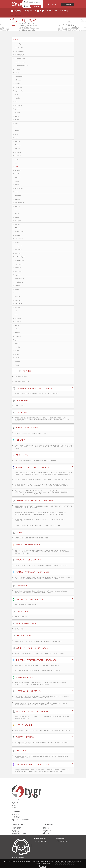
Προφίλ (15, 802)
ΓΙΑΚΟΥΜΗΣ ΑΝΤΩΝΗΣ (21, 376)
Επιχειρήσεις (19, 11)
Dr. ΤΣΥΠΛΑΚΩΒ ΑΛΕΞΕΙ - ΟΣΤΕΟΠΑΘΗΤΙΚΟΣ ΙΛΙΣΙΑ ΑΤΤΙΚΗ (31, 538)
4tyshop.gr (46, 827)
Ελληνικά (67, 4)
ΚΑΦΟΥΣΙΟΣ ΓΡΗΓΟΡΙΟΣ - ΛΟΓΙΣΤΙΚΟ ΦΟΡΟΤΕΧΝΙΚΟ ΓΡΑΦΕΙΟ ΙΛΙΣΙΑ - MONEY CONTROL (40, 653)
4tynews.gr (46, 829)
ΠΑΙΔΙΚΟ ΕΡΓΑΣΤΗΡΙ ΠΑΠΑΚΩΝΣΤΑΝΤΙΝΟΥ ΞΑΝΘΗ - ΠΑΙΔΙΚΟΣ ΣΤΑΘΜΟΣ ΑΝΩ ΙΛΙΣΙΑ (39, 641)
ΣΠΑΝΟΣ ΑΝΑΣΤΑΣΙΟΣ (21, 617)
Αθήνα (15, 40)
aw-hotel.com (47, 830)
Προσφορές (17, 818)
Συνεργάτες (17, 804)
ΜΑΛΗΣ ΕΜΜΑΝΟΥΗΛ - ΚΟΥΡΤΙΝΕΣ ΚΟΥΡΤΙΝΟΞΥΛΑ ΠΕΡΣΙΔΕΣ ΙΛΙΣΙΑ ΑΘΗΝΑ (37, 394)
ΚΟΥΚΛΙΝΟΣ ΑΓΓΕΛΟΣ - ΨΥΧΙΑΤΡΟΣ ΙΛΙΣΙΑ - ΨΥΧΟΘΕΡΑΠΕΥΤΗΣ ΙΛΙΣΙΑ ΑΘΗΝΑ (37, 666)
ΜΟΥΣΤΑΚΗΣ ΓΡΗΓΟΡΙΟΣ (22, 382)
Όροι (14, 806)
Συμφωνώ (43, 866)
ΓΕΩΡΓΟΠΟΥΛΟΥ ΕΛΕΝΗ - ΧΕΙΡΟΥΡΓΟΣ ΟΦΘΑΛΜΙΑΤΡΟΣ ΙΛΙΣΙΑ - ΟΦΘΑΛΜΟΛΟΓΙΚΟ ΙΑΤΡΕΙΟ (41, 565)
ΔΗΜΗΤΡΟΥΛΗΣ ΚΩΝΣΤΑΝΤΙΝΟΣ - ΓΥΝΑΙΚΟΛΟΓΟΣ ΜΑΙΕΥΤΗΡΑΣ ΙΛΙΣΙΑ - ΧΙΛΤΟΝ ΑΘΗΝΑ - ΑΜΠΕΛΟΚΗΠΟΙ (40, 520)
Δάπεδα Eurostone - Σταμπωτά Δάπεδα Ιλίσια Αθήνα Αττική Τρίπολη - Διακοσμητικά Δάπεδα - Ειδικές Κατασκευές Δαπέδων (42, 743)
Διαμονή (43, 11)
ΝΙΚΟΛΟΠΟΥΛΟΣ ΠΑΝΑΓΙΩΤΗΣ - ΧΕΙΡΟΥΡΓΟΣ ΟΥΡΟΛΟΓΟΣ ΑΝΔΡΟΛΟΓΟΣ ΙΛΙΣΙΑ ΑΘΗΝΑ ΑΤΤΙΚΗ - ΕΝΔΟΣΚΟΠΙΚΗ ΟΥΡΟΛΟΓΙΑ (42, 717)
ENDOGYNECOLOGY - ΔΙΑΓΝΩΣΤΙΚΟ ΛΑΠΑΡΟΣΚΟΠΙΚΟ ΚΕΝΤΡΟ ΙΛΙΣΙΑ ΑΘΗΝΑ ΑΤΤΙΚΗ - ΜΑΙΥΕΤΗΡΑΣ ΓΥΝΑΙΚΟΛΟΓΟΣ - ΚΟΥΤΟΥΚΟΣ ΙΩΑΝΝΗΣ (43, 507)
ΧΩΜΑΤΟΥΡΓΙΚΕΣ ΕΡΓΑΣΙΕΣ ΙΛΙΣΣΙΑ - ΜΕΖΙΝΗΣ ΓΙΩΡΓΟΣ (30, 433)
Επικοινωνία (17, 809)
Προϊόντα (18, 15)
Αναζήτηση (36, 6)
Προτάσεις (16, 816)
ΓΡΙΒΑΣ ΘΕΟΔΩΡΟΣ (20, 406)
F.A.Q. (15, 807)
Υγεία (32, 11)
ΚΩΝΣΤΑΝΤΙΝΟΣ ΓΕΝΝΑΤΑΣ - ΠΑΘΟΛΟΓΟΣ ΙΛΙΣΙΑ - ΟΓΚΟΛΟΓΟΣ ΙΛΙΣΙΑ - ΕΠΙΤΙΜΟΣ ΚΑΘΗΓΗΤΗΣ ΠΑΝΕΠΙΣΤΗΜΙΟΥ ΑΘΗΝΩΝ (41, 757)
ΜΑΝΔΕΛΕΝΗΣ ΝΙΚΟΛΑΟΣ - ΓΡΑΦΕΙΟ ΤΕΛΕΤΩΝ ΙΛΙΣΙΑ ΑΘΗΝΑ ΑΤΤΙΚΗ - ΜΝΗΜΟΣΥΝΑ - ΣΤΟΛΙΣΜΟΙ (43, 730)
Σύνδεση (53, 4)
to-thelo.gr (46, 834)
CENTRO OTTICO (19, 629)
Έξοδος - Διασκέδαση (60, 11)
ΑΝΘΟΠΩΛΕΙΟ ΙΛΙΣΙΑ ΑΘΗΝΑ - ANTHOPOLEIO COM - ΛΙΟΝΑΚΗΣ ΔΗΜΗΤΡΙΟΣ (36, 461)
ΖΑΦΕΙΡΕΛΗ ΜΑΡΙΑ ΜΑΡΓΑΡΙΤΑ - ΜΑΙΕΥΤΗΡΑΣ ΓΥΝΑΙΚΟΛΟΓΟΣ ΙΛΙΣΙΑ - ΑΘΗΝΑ (37, 526)
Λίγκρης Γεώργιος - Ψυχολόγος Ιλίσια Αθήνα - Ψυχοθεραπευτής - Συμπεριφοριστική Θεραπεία (42, 479)
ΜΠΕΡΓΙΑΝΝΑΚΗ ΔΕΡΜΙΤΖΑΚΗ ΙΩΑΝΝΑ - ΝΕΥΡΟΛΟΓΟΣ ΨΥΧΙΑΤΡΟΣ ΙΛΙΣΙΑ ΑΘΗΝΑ (38, 671)
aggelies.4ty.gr (47, 832)
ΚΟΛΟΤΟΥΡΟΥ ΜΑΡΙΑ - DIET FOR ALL (25, 605)
